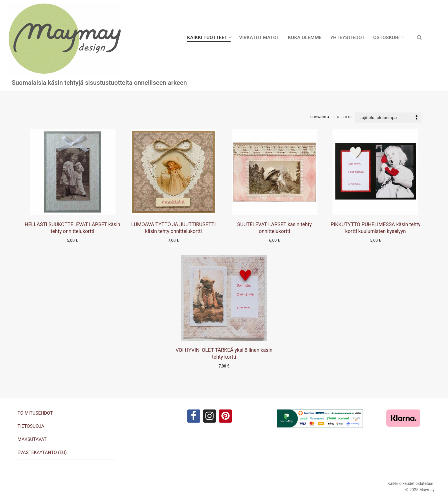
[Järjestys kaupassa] (388, 118)
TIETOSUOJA (31, 426)
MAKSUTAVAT (32, 439)
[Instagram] (210, 416)
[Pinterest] (226, 416)
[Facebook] (193, 416)
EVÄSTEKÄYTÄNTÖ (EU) (42, 452)
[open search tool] (419, 38)
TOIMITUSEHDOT (35, 413)
